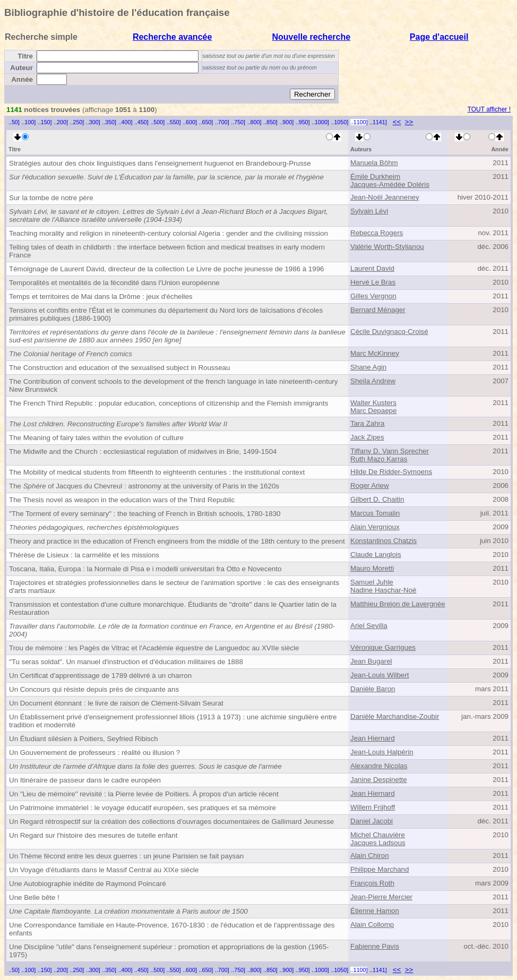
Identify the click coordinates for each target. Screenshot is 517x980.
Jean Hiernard (373, 738)
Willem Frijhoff (373, 807)
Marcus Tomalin (375, 513)
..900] (286, 122)
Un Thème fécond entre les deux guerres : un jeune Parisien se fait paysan (126, 856)
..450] (141, 122)
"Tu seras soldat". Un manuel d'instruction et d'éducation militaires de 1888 (126, 662)
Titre (25, 56)
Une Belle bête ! (34, 897)
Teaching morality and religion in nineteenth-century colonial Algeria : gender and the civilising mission (169, 233)
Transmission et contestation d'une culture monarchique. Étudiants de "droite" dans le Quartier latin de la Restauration (173, 608)
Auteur (21, 68)
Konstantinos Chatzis (384, 541)
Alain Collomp (372, 925)
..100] (28, 122)
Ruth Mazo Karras (379, 459)
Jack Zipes (367, 437)
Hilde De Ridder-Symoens (391, 472)
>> (409, 122)
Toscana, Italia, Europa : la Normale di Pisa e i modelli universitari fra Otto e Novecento (145, 569)
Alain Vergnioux (375, 527)
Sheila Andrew (373, 381)
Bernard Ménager (378, 310)
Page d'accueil (439, 37)
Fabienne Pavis (375, 946)
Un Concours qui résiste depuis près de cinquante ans (94, 689)
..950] (303, 122)
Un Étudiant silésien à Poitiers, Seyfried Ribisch (84, 739)
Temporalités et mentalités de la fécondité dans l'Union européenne (114, 283)
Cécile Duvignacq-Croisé (389, 332)
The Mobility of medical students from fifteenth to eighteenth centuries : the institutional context (157, 472)
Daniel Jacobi (372, 821)
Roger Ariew (370, 485)
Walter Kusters (373, 403)
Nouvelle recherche (311, 37)
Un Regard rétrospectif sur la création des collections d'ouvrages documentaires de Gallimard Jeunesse (171, 822)
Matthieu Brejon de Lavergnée (398, 604)
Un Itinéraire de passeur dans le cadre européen (85, 780)
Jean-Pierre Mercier (381, 897)
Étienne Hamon (375, 911)
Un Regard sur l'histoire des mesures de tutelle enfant (93, 835)
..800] (255, 122)
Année (22, 79)
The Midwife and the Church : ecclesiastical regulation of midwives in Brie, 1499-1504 (143, 452)
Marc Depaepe (373, 411)
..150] (45, 122)
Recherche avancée (172, 37)
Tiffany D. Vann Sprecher (390, 451)
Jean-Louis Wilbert (380, 675)
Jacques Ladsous (378, 843)
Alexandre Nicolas (379, 766)
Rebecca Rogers (377, 233)
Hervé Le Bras (373, 282)
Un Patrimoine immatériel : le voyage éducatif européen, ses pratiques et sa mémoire (143, 808)
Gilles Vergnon (373, 296)
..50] (14, 122)
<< (397, 122)
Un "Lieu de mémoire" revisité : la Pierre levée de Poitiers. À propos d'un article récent (144, 794)
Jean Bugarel (371, 661)
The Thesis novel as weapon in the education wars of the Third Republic (122, 500)
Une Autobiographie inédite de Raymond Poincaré (88, 884)
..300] (93, 122)
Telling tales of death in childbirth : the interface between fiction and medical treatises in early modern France (167, 251)
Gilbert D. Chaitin (377, 499)
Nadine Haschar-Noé (383, 590)
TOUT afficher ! (489, 109)
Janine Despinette (379, 780)
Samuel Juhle (372, 582)
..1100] (359, 122)
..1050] (340, 122)
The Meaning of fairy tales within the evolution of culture (96, 438)
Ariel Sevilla (369, 626)
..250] (77, 122)
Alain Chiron (370, 856)
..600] (190, 122)
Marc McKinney (375, 353)
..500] (157, 122)
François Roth (372, 883)
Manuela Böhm (374, 163)
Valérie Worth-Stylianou (387, 247)
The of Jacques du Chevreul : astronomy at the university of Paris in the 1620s (144, 486)
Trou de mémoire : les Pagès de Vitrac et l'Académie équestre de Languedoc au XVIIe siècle (154, 648)
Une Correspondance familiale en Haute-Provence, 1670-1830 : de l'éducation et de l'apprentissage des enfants (172, 929)
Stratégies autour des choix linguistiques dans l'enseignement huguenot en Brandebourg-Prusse (160, 163)
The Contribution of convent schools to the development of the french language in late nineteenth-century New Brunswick (173, 385)
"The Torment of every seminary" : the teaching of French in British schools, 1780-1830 (145, 514)
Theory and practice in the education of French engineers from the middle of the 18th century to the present (177, 541)
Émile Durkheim (375, 177)
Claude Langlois (376, 555)
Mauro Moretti (372, 568)
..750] (238, 122)
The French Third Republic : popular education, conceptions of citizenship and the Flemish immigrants (169, 403)
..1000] (320, 122)
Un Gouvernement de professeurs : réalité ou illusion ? (94, 753)
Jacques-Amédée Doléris (390, 184)
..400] (126, 122)
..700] (222, 122)
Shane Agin (368, 367)
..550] (174, 122)
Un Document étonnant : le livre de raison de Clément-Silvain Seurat (116, 703)
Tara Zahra (367, 423)
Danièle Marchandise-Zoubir (395, 716)
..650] (206, 122)
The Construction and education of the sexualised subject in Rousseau (119, 368)
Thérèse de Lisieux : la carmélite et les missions (84, 555)
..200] (61, 122)
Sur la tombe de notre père (51, 198)
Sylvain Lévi (369, 211)
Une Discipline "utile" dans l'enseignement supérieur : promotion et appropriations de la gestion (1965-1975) (169, 951)
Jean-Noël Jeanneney (385, 197)
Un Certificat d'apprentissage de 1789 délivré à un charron (100, 676)
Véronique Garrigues (383, 647)
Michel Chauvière (378, 835)
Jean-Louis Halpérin (382, 752)
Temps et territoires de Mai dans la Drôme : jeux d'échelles (101, 296)
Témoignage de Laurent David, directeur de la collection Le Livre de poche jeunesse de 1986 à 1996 (167, 269)
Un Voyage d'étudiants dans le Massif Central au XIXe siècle (104, 870)
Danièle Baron (373, 689)
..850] (270, 122)
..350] (109, 122)
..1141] (378, 122)
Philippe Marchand (380, 869)
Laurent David (372, 268)
